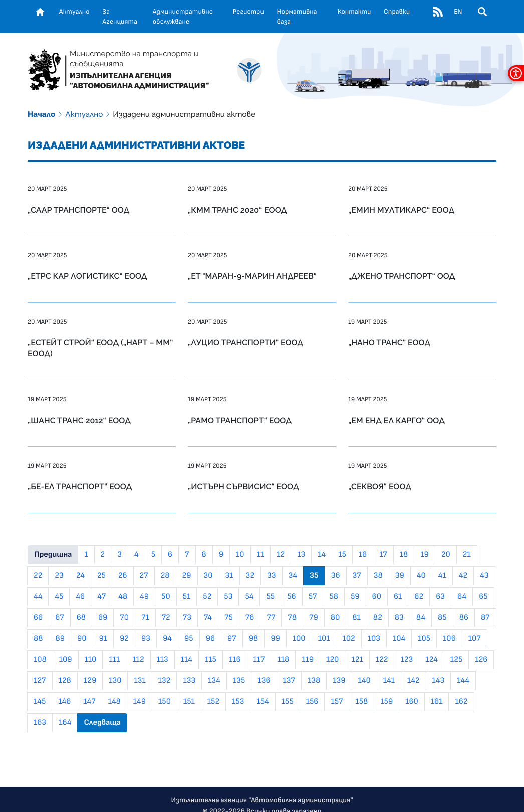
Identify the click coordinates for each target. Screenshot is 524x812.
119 (308, 660)
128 (65, 681)
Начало (41, 114)
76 (250, 618)
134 (214, 681)
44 (38, 597)
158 (361, 702)
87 (485, 618)
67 (60, 618)
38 (378, 576)
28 (165, 576)
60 (377, 597)
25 (101, 576)
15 (342, 555)
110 (91, 660)
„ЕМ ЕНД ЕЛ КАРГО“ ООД (397, 420)
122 (382, 660)
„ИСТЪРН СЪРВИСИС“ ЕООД (243, 486)
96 (210, 639)
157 (337, 702)
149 (140, 702)
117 (259, 660)
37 (357, 576)
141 (389, 681)
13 (301, 555)
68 (81, 618)
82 (378, 618)
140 (364, 681)
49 (144, 597)
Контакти (354, 12)
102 (348, 639)
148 (114, 702)
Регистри (248, 12)
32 (250, 576)
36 (336, 576)
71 (145, 618)
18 (404, 555)
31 (229, 576)
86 (464, 618)
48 (123, 597)
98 (254, 639)
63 (440, 597)
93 (146, 639)
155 (288, 702)
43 (484, 576)
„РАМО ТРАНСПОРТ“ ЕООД (240, 420)
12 (281, 555)
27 (144, 576)
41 (442, 576)
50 (166, 597)
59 (355, 597)
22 (38, 576)
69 (103, 618)
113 (163, 660)
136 (264, 681)
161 (437, 702)
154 (263, 702)
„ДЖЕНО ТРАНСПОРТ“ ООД (402, 276)
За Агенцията (120, 17)
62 (419, 597)
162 (461, 702)
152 (213, 702)
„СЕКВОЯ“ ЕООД (380, 486)
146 (64, 702)
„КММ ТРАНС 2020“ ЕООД (237, 210)
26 (123, 576)
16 (363, 555)
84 (421, 618)
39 (400, 576)
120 (332, 660)
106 (449, 639)
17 (383, 555)
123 (407, 660)
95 (189, 639)
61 (398, 597)
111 (114, 660)
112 (138, 660)
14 (322, 555)
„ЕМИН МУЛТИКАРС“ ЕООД (401, 210)
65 (483, 597)
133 (189, 681)
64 (462, 597)
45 (59, 597)
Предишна (53, 555)
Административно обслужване (183, 17)
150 (165, 702)
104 (399, 639)
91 (103, 639)
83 (399, 618)
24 (80, 576)
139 (339, 681)
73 (187, 618)
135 (239, 681)
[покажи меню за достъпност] (516, 73)
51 (187, 597)
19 (425, 555)
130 (115, 681)
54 (249, 597)
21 (467, 555)
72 (166, 618)
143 (439, 681)
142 (414, 681)
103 (374, 639)
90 (82, 639)
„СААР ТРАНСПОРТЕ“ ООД (78, 210)
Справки (397, 12)
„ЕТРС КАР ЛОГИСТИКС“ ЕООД (87, 276)
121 (357, 660)
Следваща (102, 723)
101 (324, 639)
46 (80, 597)
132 (165, 681)
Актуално (74, 12)
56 (291, 597)
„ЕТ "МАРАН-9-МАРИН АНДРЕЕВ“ (252, 276)
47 (101, 597)
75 (229, 618)
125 (456, 660)
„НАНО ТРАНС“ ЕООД (389, 343)
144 (463, 681)
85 (442, 618)
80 (335, 618)
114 (187, 660)
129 (90, 681)
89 (60, 639)
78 (292, 618)
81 (356, 618)
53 (228, 597)
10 (240, 555)
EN (458, 12)
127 (40, 681)
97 (232, 639)
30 (208, 576)
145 (40, 702)
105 (424, 639)
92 (124, 639)
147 (89, 702)
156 (312, 702)
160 (412, 702)
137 (289, 681)
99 (275, 639)
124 (432, 660)
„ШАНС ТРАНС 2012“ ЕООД (79, 420)
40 (421, 576)
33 (272, 576)
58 (334, 597)
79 (314, 618)
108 (40, 660)
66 (38, 618)
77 (271, 618)
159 (386, 702)
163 (40, 723)
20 (446, 555)
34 (293, 576)
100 (299, 639)
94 (167, 639)
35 (314, 576)
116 (235, 660)
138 (314, 681)
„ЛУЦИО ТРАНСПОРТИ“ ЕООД (245, 343)
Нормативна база (297, 17)
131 (140, 681)
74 (208, 618)
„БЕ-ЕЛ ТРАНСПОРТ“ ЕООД (80, 486)
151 (189, 702)
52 (207, 597)
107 (475, 639)
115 (211, 660)
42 (463, 576)
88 (38, 639)
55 (270, 597)
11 (261, 555)
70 (124, 618)
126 (481, 660)
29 (187, 576)
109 (66, 660)
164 (65, 723)
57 (313, 597)
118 (283, 660)
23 (59, 576)
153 (238, 702)
